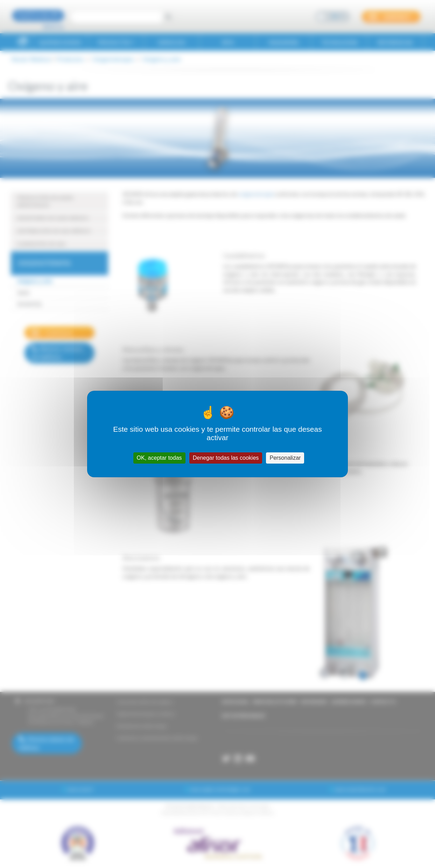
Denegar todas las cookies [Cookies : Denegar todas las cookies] (226, 458)
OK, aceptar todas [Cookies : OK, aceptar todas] (159, 458)
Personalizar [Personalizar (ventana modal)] (285, 458)
